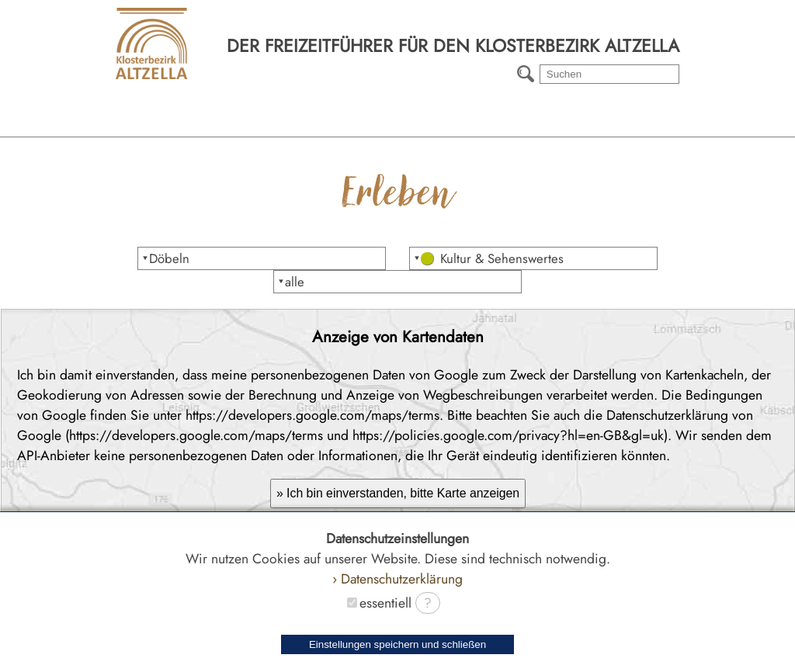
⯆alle (291, 282)
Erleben (312, 124)
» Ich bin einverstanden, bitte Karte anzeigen (398, 493)
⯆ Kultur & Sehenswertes (488, 258)
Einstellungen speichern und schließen (397, 644)
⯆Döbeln (165, 258)
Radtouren (655, 124)
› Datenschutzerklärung (397, 579)
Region (140, 124)
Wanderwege (483, 124)
